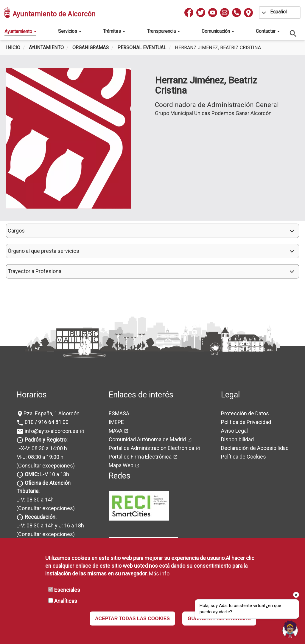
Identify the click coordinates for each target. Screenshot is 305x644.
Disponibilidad (237, 439)
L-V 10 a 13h (46, 474)
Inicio (13, 48)
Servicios (70, 31)
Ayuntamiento (20, 31)
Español (278, 12)
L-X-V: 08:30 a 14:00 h (42, 448)
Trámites (114, 31)
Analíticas (66, 601)
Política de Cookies (243, 457)
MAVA (116, 431)
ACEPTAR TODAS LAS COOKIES (132, 619)
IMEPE (116, 422)
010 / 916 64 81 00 (46, 422)
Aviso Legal (234, 431)
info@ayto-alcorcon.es (51, 431)
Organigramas (91, 48)
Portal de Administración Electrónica (151, 448)
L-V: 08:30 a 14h (35, 500)
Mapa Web (121, 465)
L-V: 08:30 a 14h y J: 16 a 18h (50, 525)
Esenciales (67, 590)
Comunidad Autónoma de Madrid (147, 439)
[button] (152, 231)
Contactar (268, 31)
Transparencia (164, 31)
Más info (159, 573)
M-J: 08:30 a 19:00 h (40, 457)
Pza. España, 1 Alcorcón (52, 413)
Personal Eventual (142, 48)
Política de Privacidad (246, 422)
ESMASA (119, 413)
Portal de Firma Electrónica (140, 457)
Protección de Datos (245, 413)
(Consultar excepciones (45, 466)
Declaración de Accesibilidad (255, 448)
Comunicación (218, 31)
